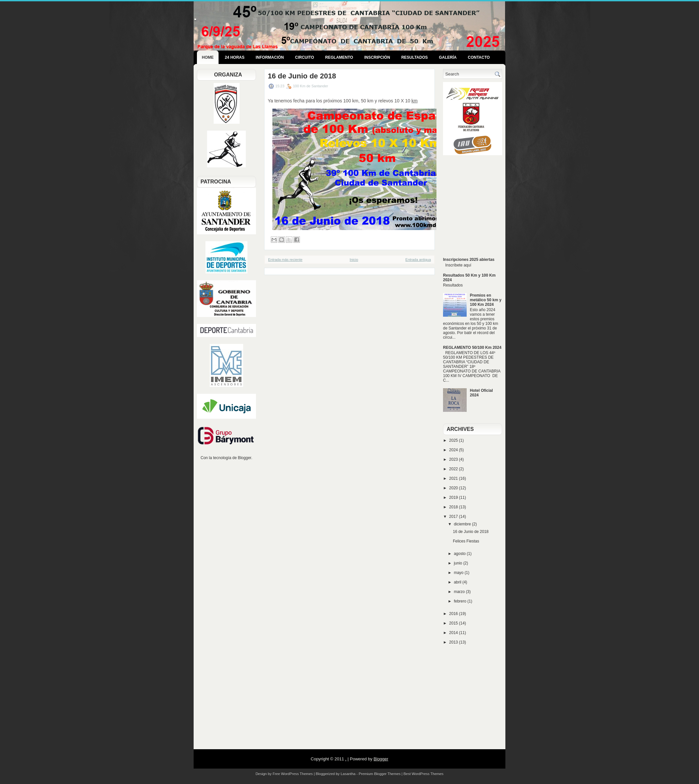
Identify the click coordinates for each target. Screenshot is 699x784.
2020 (454, 488)
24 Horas (235, 57)
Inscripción (377, 57)
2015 (454, 623)
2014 (454, 633)
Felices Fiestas (466, 541)
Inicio (354, 260)
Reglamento (339, 57)
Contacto (479, 57)
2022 (454, 469)
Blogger (245, 458)
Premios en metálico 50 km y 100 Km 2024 (486, 300)
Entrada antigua (418, 260)
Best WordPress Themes (424, 774)
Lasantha (348, 774)
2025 (454, 440)
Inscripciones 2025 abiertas (469, 260)
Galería (448, 57)
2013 (454, 642)
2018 (454, 507)
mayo (459, 573)
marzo (460, 592)
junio (459, 563)
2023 (454, 459)
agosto (460, 554)
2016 (454, 614)
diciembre (463, 524)
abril (458, 582)
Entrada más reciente (285, 260)
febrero (461, 601)
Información (270, 57)
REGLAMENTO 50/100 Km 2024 (472, 348)
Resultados (415, 57)
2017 (454, 517)
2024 (454, 450)
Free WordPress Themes (293, 774)
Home (208, 57)
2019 (454, 498)
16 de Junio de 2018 (302, 76)
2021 (454, 478)
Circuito (305, 57)
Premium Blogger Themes (380, 774)
